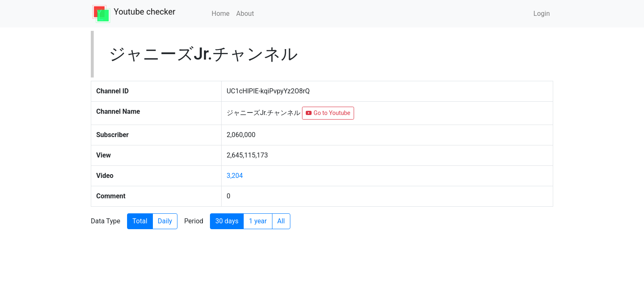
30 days (227, 221)
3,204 (235, 176)
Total (140, 221)
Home (221, 14)
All (281, 221)
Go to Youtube (328, 113)
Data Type (106, 221)
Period (194, 221)
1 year (258, 221)
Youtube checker (145, 12)
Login (542, 14)
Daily (165, 221)
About (245, 14)
